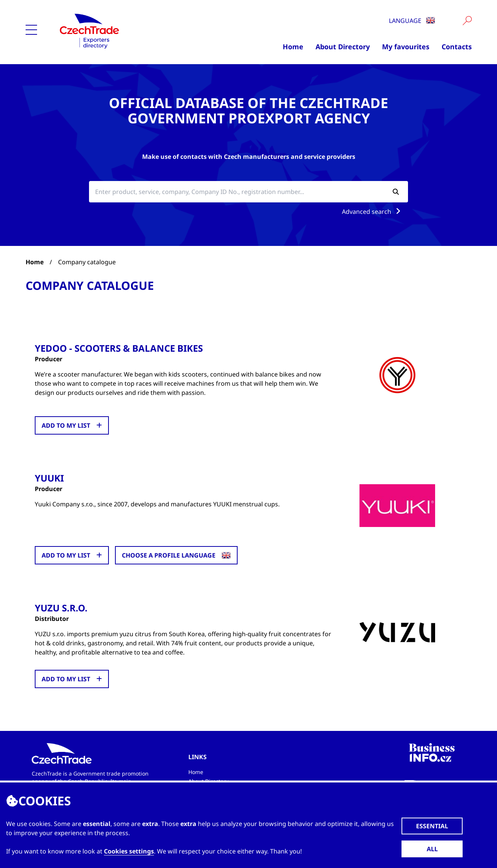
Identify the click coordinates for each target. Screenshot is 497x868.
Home (293, 47)
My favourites (406, 47)
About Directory (343, 47)
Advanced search (373, 212)
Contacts (457, 47)
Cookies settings (129, 851)
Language (412, 21)
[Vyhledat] (467, 21)
